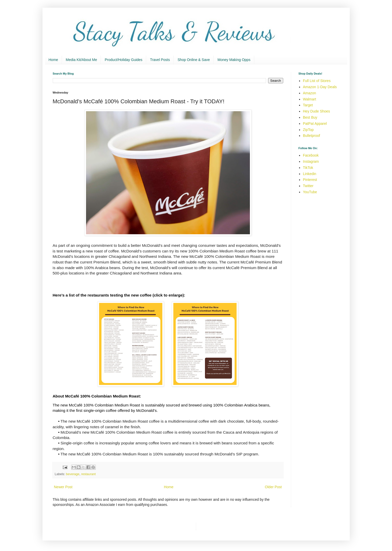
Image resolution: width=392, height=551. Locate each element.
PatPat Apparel (315, 124)
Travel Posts (160, 60)
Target (308, 105)
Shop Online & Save (194, 60)
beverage (73, 474)
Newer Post (63, 487)
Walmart (310, 99)
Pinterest (310, 180)
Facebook (311, 155)
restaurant (88, 474)
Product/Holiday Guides (124, 60)
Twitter (308, 186)
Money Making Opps (234, 60)
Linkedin (310, 174)
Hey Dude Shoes (316, 111)
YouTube (310, 192)
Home (53, 60)
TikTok (308, 168)
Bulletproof (311, 136)
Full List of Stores (317, 81)
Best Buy (310, 117)
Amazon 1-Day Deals (320, 87)
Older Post (273, 487)
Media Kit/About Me (81, 60)
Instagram (311, 161)
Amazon (309, 93)
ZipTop (308, 130)
